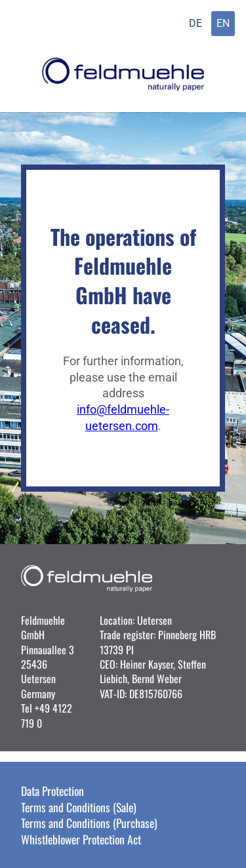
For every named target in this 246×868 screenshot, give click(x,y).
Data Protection (52, 791)
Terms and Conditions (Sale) (79, 807)
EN (223, 23)
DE (195, 23)
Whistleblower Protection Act (81, 839)
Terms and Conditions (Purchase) (89, 823)
